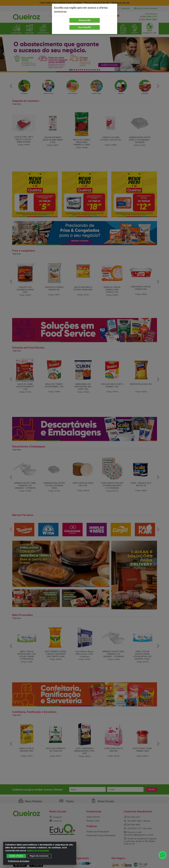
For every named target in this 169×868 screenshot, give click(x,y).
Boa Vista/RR (85, 27)
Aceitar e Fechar (16, 856)
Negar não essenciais (39, 856)
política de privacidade (38, 851)
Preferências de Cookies (19, 861)
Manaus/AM (85, 20)
